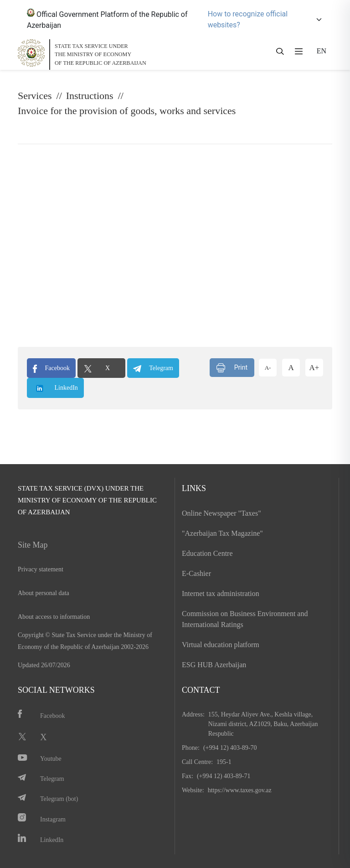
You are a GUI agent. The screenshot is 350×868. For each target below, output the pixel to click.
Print (232, 368)
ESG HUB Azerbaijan (214, 665)
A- (268, 368)
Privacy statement (41, 569)
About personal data (44, 593)
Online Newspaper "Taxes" (221, 513)
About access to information (54, 617)
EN (322, 51)
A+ (314, 368)
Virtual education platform (221, 645)
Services (35, 96)
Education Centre (207, 553)
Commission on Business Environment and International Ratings (245, 619)
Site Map (33, 545)
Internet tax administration (221, 593)
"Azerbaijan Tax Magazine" (222, 533)
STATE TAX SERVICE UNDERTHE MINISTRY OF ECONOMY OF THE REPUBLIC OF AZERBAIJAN (100, 55)
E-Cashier (196, 573)
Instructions (90, 96)
